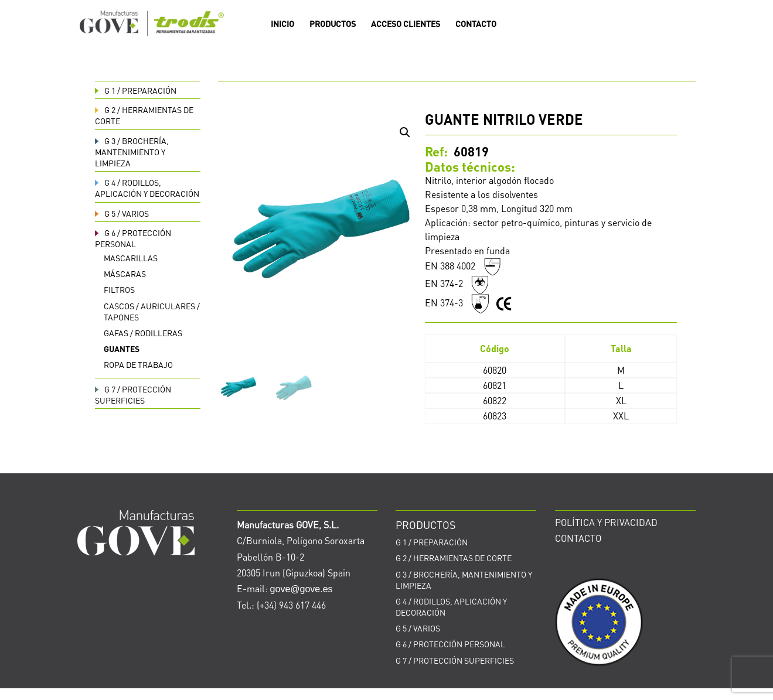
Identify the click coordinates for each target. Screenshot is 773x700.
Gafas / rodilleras (143, 333)
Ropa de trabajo (138, 364)
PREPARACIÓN (136, 90)
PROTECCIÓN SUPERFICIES (133, 395)
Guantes (122, 349)
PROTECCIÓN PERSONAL (133, 238)
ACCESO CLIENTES (406, 24)
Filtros (119, 289)
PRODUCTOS (333, 24)
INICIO (282, 24)
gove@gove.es (302, 589)
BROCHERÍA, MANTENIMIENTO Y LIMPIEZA (132, 152)
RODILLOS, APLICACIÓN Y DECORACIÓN (147, 188)
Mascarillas (131, 258)
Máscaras (125, 274)
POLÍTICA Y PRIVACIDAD (606, 522)
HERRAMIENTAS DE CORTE (454, 558)
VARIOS (122, 213)
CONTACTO (476, 24)
